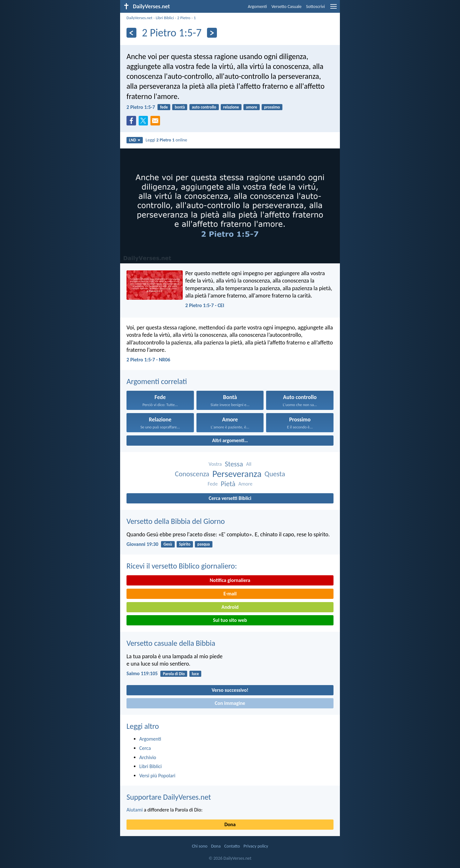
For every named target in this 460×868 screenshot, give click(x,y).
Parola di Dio (174, 674)
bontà (180, 107)
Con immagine (230, 703)
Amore (245, 484)
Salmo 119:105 (142, 673)
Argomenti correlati (157, 381)
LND (135, 140)
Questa (275, 474)
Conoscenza (192, 474)
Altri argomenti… (230, 440)
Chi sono (200, 846)
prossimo (272, 107)
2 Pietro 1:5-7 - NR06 (148, 360)
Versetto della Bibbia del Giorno (176, 521)
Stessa (234, 464)
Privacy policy (256, 846)
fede (164, 107)
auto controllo (204, 107)
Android (230, 607)
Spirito (185, 544)
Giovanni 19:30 (142, 544)
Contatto (232, 846)
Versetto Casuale (287, 7)
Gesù (168, 544)
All (249, 464)
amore (252, 107)
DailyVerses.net (139, 18)
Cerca (145, 748)
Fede (213, 484)
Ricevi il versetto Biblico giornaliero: (182, 566)
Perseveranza (237, 474)
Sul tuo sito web (230, 620)
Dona (230, 824)
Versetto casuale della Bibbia (171, 643)
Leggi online (166, 140)
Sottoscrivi (315, 7)
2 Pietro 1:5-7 (141, 107)
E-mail (230, 594)
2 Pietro (184, 18)
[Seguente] (212, 33)
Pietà (228, 484)
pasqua (204, 544)
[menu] (333, 9)
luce (195, 674)
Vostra (215, 464)
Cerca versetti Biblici (230, 498)
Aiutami (135, 810)
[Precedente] (131, 33)
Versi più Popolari (157, 776)
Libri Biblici (165, 18)
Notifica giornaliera (230, 580)
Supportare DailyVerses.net (169, 797)
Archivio (148, 757)
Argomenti (257, 7)
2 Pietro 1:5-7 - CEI (205, 305)
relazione (231, 107)
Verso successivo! (230, 690)
